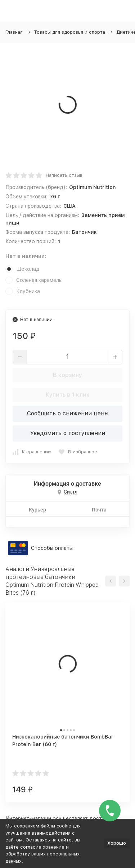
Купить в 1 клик (68, 395)
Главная (14, 32)
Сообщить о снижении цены (68, 413)
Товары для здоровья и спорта (69, 32)
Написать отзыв (64, 175)
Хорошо (117, 843)
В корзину (67, 375)
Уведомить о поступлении (68, 433)
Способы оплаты (52, 548)
